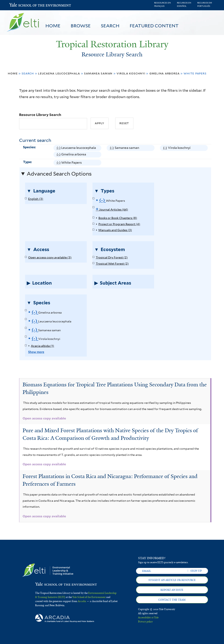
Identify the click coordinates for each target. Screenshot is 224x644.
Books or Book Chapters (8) (118, 218)
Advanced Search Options (59, 174)
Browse (81, 26)
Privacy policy (145, 622)
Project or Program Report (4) (119, 224)
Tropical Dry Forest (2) (112, 257)
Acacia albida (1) (42, 346)
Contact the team (172, 600)
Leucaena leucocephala (59, 73)
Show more (36, 352)
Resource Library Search (40, 115)
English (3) (36, 199)
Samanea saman (98, 73)
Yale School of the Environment (20, 5)
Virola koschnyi (131, 73)
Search (110, 26)
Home (53, 26)
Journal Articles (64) (112, 209)
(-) (59, 148)
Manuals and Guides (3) (115, 230)
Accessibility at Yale (148, 617)
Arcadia (82, 601)
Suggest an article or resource (172, 580)
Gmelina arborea (165, 73)
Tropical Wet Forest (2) (112, 264)
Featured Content (154, 26)
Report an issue (172, 590)
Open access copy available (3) (50, 257)
